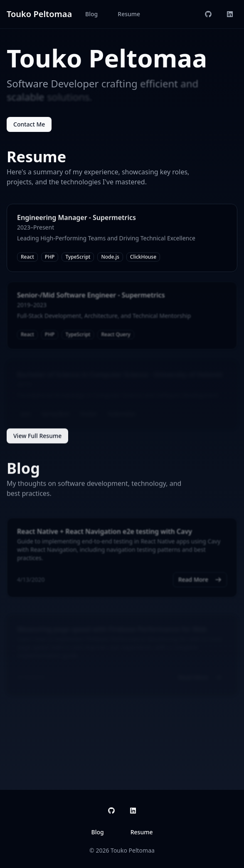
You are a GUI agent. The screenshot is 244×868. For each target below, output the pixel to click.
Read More (200, 582)
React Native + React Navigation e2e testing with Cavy (105, 533)
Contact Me (29, 124)
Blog (91, 14)
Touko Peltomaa (39, 14)
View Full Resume (37, 437)
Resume (129, 14)
